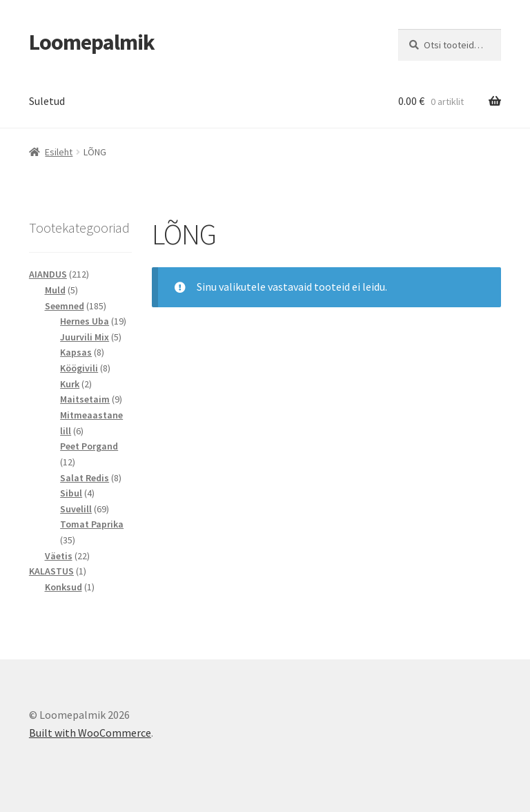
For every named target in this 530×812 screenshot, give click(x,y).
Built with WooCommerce (90, 733)
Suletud (47, 101)
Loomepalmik (92, 42)
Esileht (59, 152)
